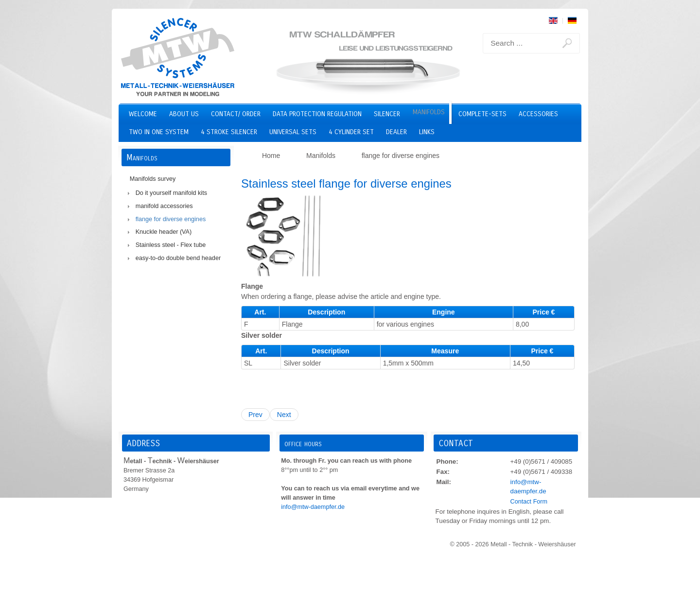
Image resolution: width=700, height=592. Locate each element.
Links (427, 132)
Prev (255, 415)
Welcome (143, 114)
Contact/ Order (236, 114)
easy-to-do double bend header (178, 258)
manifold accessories (164, 206)
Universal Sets (293, 132)
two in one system (159, 132)
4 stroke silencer (229, 132)
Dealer (396, 132)
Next (284, 415)
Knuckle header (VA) (164, 232)
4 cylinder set (351, 132)
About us (184, 114)
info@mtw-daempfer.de (313, 507)
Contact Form (529, 502)
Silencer (387, 114)
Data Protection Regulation (317, 114)
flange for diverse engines (171, 219)
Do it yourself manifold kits (171, 193)
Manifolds (429, 112)
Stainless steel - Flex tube (171, 245)
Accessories (538, 114)
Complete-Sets (482, 114)
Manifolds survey (153, 179)
